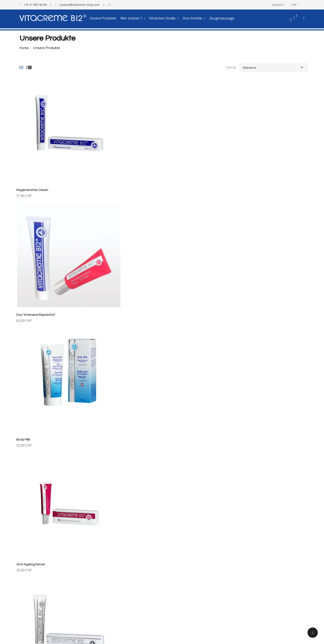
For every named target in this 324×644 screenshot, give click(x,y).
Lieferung (171, 561)
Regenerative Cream (32, 153)
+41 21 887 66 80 (35, 5)
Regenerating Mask (31, 334)
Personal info (25, 596)
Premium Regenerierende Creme (41, 515)
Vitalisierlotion (250, 243)
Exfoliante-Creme (104, 334)
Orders (21, 602)
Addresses (23, 613)
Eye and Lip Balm (178, 243)
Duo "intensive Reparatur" (110, 153)
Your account (27, 590)
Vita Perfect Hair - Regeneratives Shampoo (272, 334)
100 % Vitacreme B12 (31, 567)
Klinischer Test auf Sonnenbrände (113, 573)
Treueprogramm (176, 584)
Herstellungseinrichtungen (34, 573)
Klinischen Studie (102, 561)
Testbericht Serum (103, 578)
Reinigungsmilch (177, 334)
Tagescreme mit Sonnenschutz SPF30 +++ (123, 243)
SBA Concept (105, 638)
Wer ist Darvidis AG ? (30, 561)
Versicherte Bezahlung (180, 567)
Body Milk (172, 153)
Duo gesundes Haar (180, 424)
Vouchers (23, 619)
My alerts (23, 625)
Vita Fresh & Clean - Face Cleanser (42, 424)
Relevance (274, 66)
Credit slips (24, 607)
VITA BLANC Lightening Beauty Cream (45, 243)
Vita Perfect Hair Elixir (107, 424)
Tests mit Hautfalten (104, 567)
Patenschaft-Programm (181, 578)
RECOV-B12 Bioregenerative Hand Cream (271, 424)
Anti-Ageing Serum (254, 153)
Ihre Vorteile (173, 573)
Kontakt (22, 578)
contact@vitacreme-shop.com (79, 5)
